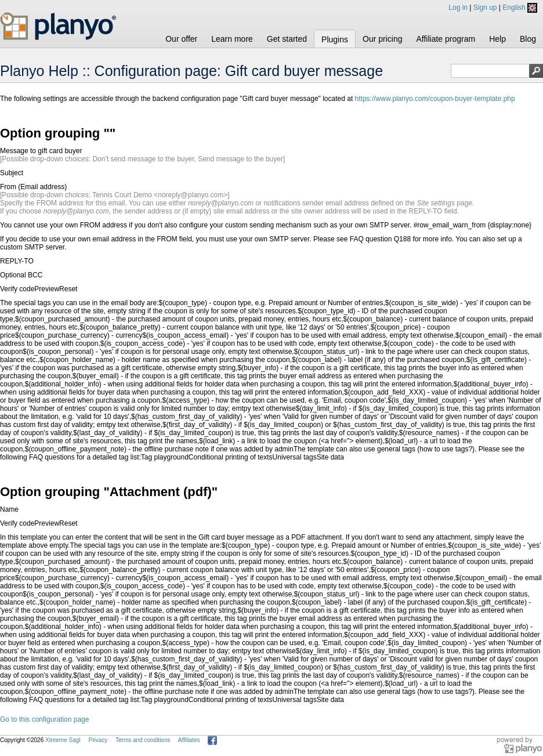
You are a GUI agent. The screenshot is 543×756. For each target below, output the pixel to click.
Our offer (181, 39)
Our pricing (382, 39)
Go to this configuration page (44, 719)
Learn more (232, 39)
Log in (458, 8)
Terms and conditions (143, 740)
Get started (287, 39)
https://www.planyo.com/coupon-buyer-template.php (435, 99)
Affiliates (189, 740)
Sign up (485, 8)
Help (497, 39)
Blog (528, 39)
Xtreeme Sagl (63, 740)
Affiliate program (446, 39)
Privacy (98, 740)
